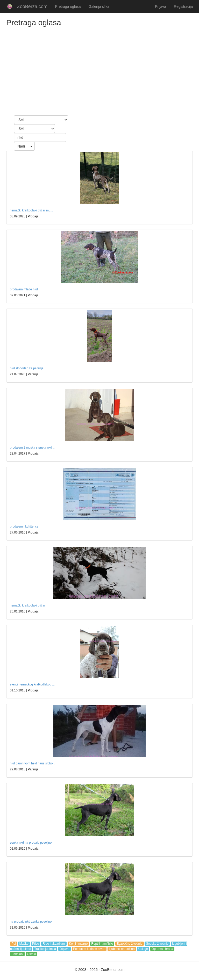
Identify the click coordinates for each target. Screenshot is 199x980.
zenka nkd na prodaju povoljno (31, 843)
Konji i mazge (78, 944)
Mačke (24, 944)
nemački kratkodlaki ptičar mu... (31, 210)
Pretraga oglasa (68, 6)
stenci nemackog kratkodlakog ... (32, 684)
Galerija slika (99, 6)
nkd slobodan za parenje (27, 368)
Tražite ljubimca (45, 949)
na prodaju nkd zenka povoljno (31, 922)
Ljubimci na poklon (122, 949)
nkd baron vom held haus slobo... (33, 763)
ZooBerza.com (32, 6)
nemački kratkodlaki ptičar (28, 605)
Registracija (183, 6)
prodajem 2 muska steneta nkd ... (33, 448)
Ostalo (31, 954)
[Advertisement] (99, 74)
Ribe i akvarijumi (54, 944)
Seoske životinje (157, 944)
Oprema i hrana (162, 949)
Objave (65, 949)
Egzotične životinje (129, 944)
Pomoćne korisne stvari (89, 949)
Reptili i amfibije (102, 944)
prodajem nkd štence (24, 526)
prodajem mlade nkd (24, 289)
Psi (14, 944)
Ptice (36, 944)
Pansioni (17, 954)
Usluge (143, 949)
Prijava (161, 6)
